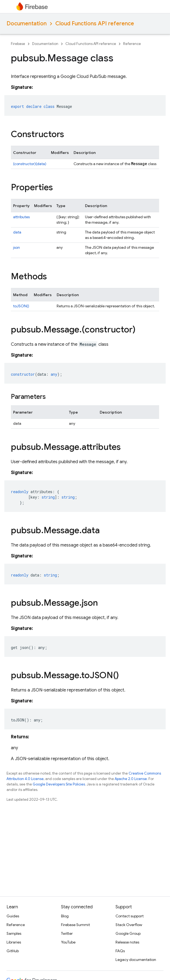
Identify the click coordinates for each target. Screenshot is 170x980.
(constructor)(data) (30, 164)
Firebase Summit (75, 925)
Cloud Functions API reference (95, 24)
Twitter (67, 933)
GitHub (13, 951)
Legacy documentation (136, 960)
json (16, 247)
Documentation (27, 24)
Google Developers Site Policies (59, 784)
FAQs (120, 951)
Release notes (127, 942)
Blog (65, 916)
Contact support (130, 916)
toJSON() (21, 306)
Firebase (18, 44)
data (17, 232)
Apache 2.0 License (131, 779)
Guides (13, 916)
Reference (132, 44)
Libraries (14, 942)
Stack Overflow (129, 925)
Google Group (128, 933)
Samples (14, 933)
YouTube (68, 942)
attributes (21, 217)
